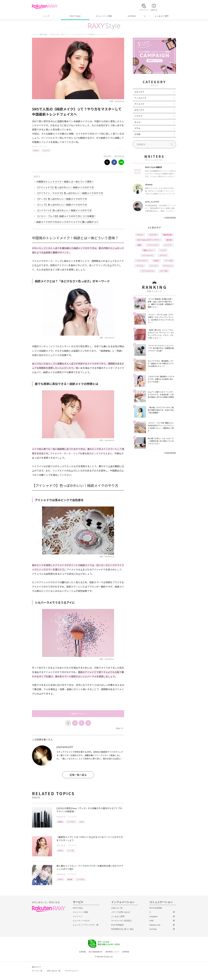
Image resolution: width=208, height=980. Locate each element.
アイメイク (43, 146)
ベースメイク (140, 98)
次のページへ (78, 714)
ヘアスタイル (148, 255)
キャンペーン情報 (104, 16)
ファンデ (154, 266)
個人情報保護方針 (96, 952)
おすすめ (153, 235)
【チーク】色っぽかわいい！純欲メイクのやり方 (62, 199)
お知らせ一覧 (117, 908)
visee (81, 822)
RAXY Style (75, 16)
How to (36, 150)
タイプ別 (164, 271)
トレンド (46, 150)
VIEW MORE (170, 218)
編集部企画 (168, 235)
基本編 (70, 879)
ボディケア (139, 110)
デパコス (140, 266)
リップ (163, 250)
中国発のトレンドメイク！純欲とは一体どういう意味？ (65, 182)
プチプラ (163, 255)
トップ (46, 16)
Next (119, 728)
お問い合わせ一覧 (54, 971)
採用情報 (126, 952)
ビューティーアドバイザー (84, 925)
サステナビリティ (72, 971)
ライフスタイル (148, 271)
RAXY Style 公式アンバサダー (149, 240)
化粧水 (156, 261)
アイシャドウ (153, 245)
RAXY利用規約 (117, 925)
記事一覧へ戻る (78, 775)
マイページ (78, 916)
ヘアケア (138, 116)
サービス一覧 (37, 971)
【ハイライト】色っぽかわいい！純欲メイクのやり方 (64, 210)
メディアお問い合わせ (121, 912)
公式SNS (132, 16)
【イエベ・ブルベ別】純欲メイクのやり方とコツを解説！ (66, 216)
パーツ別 (71, 850)
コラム (137, 128)
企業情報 (82, 952)
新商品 (60, 822)
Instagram (154, 916)
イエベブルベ (142, 261)
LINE (151, 921)
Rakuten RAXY (45, 7)
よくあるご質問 (162, 16)
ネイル (137, 122)
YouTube (153, 929)
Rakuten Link (155, 925)
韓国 (139, 245)
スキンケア (139, 92)
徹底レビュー (149, 250)
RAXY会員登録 (156, 908)
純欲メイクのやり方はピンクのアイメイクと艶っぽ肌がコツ (67, 222)
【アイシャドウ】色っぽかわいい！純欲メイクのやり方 (65, 187)
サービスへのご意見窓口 (122, 921)
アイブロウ (71, 822)
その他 (137, 134)
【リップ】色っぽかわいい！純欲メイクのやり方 (62, 205)
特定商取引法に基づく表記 (122, 929)
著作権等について (112, 952)
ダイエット (168, 266)
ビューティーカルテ (81, 921)
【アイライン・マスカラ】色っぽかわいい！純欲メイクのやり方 (70, 193)
